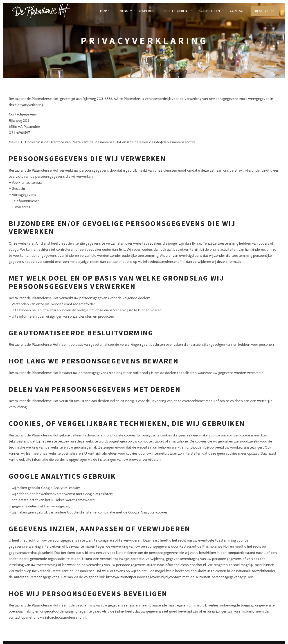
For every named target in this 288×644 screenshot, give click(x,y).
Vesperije (146, 11)
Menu (124, 11)
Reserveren (265, 11)
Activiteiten (209, 11)
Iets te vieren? (176, 11)
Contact (238, 11)
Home (105, 11)
